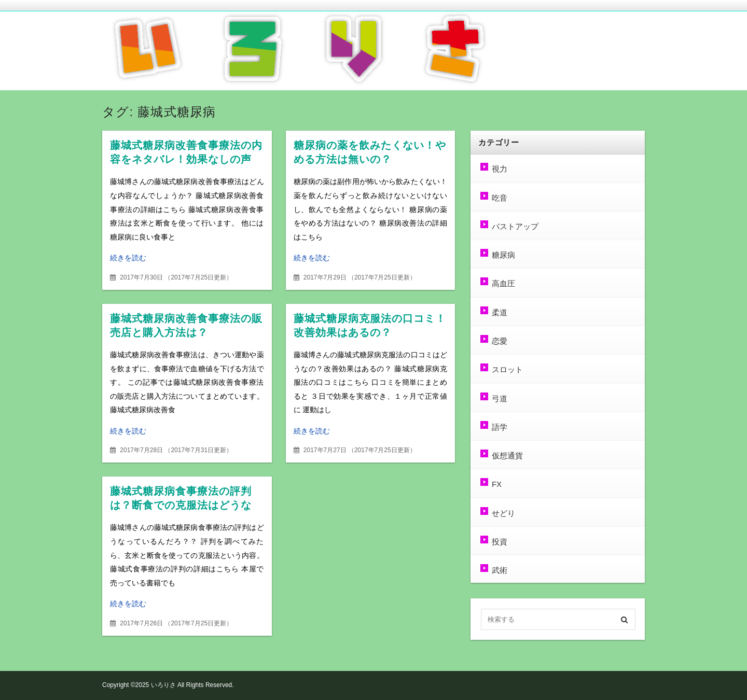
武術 (499, 570)
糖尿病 (503, 255)
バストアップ (515, 226)
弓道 (499, 398)
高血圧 (503, 283)
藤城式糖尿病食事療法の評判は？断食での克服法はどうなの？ (186, 506)
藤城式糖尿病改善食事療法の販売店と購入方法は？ (185, 326)
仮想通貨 (507, 456)
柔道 (499, 312)
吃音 (499, 198)
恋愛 (499, 341)
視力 (499, 169)
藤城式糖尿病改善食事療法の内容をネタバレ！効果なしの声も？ (186, 160)
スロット (507, 369)
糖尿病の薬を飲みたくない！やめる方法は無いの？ (370, 153)
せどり (503, 513)
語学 (499, 427)
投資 (499, 542)
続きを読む (128, 258)
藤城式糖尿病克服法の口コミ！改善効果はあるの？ (363, 326)
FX (496, 484)
